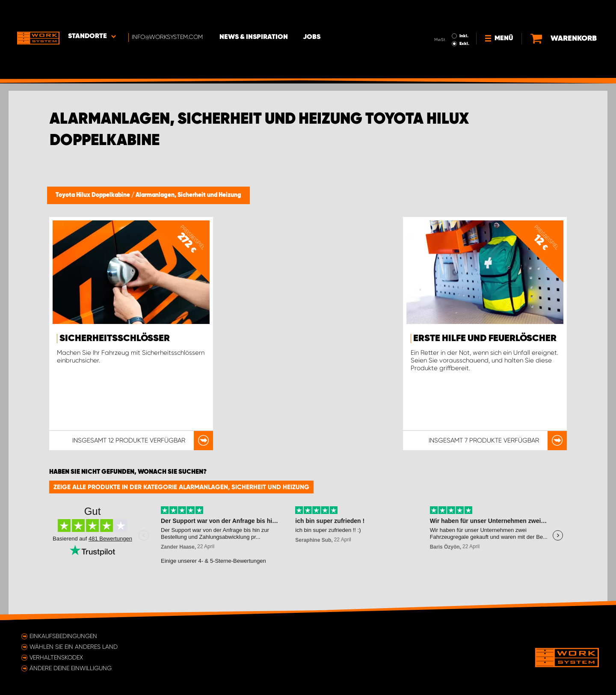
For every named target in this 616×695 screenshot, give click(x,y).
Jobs (312, 13)
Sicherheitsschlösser (115, 339)
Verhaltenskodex (56, 657)
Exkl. (464, 20)
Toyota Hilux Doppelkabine (93, 195)
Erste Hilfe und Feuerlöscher (485, 339)
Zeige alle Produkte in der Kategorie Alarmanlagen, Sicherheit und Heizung (181, 487)
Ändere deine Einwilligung (71, 668)
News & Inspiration (255, 13)
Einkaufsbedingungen (63, 636)
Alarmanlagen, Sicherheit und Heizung (188, 195)
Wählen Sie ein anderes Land (74, 647)
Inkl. (464, 12)
